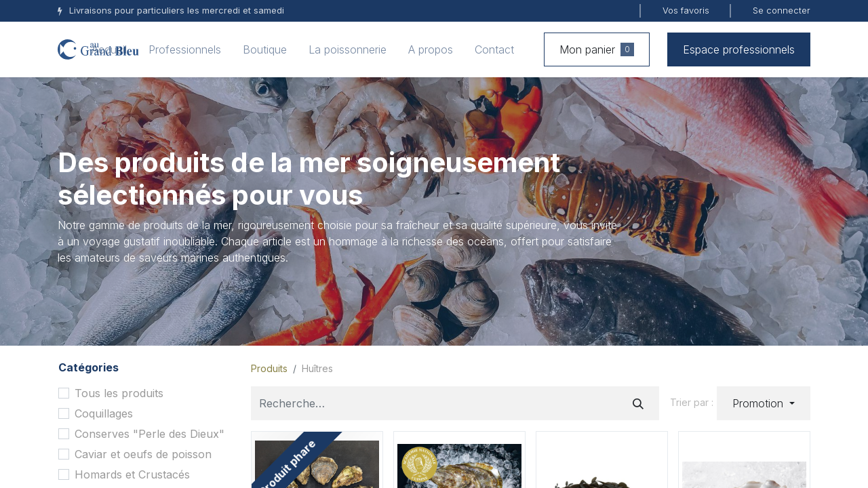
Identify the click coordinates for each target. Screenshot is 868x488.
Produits (269, 368)
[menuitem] (109, 49)
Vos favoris (686, 10)
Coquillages (104, 413)
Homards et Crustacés (132, 474)
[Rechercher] (638, 403)
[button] (764, 403)
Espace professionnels (739, 49)
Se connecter (782, 10)
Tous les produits (119, 393)
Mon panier (597, 49)
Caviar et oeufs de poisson (143, 454)
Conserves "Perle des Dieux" (150, 434)
